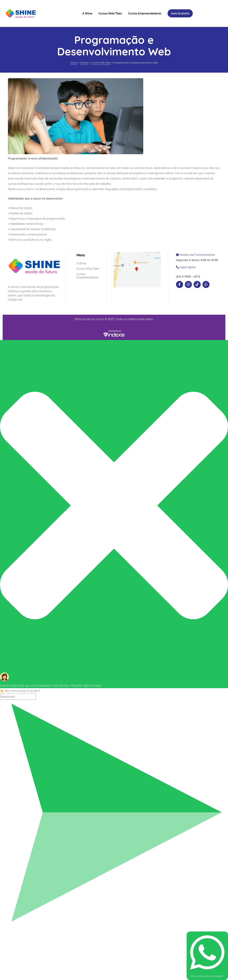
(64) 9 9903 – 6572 (188, 277)
